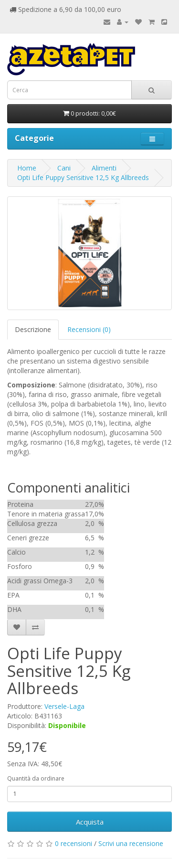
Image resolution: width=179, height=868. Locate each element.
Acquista (90, 822)
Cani (64, 168)
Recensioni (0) (89, 329)
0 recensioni (74, 843)
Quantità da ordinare (36, 778)
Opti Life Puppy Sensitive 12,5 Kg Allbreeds (83, 177)
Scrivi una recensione (131, 843)
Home (27, 168)
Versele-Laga (64, 706)
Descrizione (33, 329)
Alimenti (104, 168)
